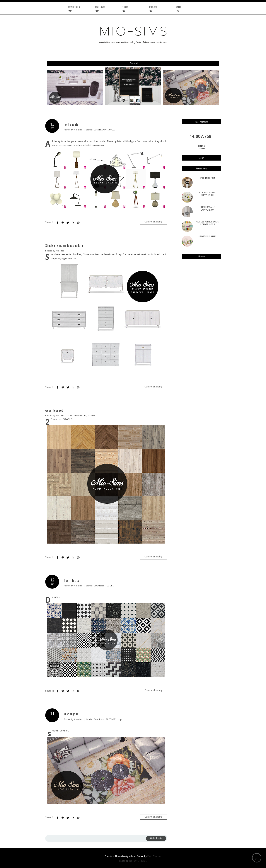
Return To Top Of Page (133, 861)
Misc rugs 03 (71, 714)
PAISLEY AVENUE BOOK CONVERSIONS (207, 223)
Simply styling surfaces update (64, 245)
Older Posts (156, 838)
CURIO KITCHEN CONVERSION (207, 194)
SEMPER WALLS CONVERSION (208, 208)
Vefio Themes (154, 856)
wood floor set (54, 410)
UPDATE (113, 130)
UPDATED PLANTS (208, 236)
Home (201, 146)
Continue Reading (153, 222)
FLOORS (125, 7)
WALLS (178, 7)
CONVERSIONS (74, 7)
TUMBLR (201, 149)
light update (71, 124)
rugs (120, 719)
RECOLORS (153, 7)
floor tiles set (72, 580)
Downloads (100, 7)
